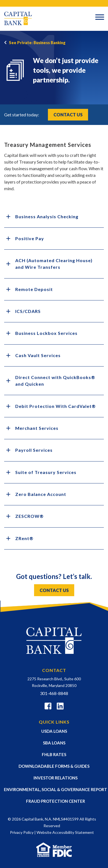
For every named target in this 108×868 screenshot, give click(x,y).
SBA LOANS (54, 743)
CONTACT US (54, 590)
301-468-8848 (54, 693)
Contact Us (68, 115)
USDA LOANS (54, 731)
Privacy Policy (22, 832)
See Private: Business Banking (37, 43)
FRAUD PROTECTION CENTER (56, 801)
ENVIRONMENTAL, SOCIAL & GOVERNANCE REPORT (56, 789)
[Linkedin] (60, 707)
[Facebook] (48, 707)
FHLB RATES (54, 754)
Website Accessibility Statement (65, 832)
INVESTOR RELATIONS (56, 778)
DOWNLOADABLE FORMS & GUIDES (54, 766)
